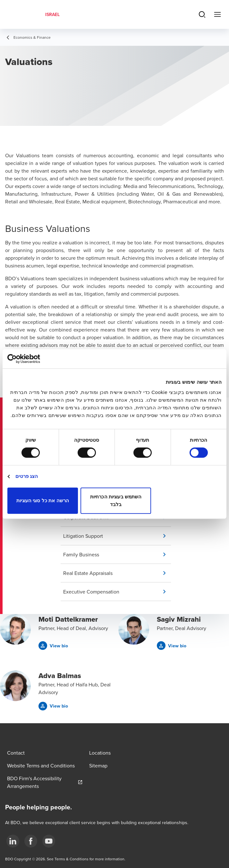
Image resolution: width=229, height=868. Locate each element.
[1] (13, 841)
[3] (49, 841)
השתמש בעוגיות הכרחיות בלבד (116, 500)
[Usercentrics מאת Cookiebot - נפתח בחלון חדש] (35, 359)
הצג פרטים (27, 476)
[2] (31, 841)
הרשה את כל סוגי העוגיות (43, 500)
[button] (117, 536)
